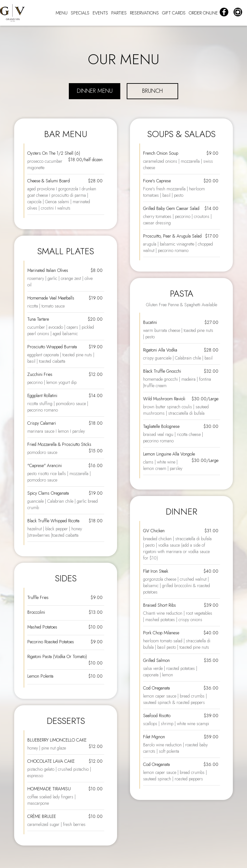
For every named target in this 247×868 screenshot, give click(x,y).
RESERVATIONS (144, 13)
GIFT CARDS (174, 13)
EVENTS (100, 13)
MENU (62, 13)
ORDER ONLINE (203, 13)
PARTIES (119, 13)
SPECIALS (80, 13)
